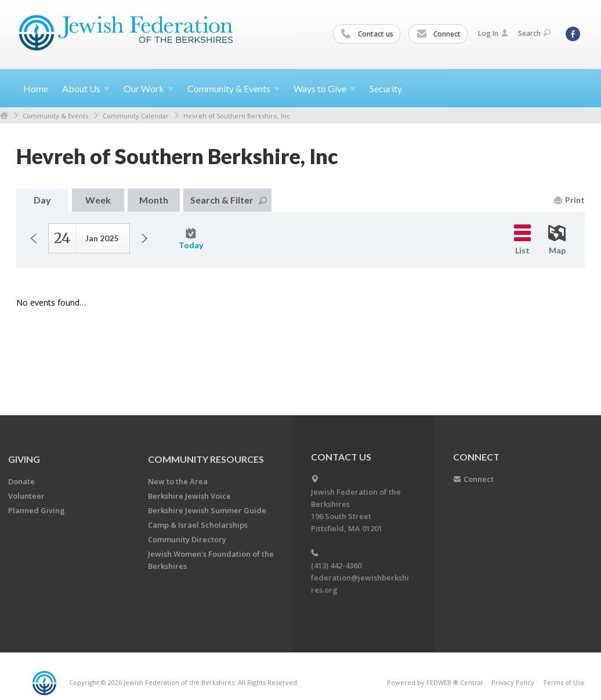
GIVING (24, 459)
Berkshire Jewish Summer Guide (207, 510)
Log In (493, 33)
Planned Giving (37, 510)
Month (154, 200)
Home (36, 88)
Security (386, 88)
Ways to (325, 88)
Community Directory (187, 539)
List (522, 240)
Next (144, 238)
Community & (233, 88)
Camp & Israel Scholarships (198, 525)
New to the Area (178, 481)
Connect (439, 34)
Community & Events (55, 116)
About (86, 88)
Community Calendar (136, 116)
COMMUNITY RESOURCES (206, 459)
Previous (34, 238)
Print (569, 200)
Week (98, 200)
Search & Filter (229, 200)
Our (149, 88)
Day (42, 200)
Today (191, 239)
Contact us (367, 34)
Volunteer (26, 496)
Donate (21, 481)
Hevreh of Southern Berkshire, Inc (237, 116)
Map (557, 240)
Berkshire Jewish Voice (189, 496)
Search (534, 33)
